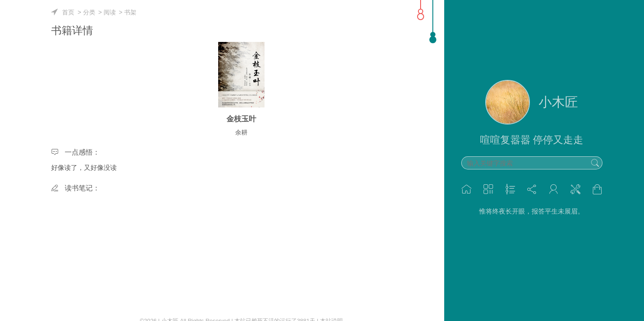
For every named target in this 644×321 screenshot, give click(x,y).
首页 (68, 12)
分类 (89, 12)
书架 (130, 12)
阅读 (110, 12)
